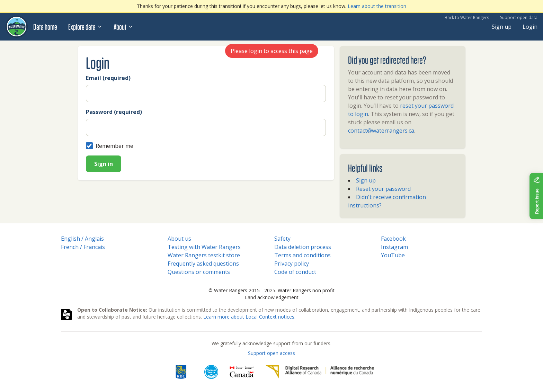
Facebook (393, 239)
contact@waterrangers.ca (381, 131)
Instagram (394, 247)
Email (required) (108, 78)
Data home (45, 27)
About (123, 27)
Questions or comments (199, 272)
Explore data (85, 27)
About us (179, 239)
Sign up (502, 27)
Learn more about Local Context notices (249, 317)
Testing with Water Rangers (204, 247)
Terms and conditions (302, 255)
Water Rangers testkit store (204, 255)
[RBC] (181, 372)
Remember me (110, 146)
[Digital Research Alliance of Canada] (320, 372)
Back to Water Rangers (467, 17)
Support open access (271, 353)
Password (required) (114, 112)
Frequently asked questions (203, 264)
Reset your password (383, 189)
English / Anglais (82, 239)
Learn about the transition (377, 6)
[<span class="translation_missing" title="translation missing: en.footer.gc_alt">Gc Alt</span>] (242, 372)
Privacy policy (292, 264)
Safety (282, 239)
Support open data (519, 17)
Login (530, 27)
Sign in (104, 164)
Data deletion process (303, 247)
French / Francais (83, 247)
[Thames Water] (211, 372)
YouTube (393, 255)
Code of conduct (295, 272)
